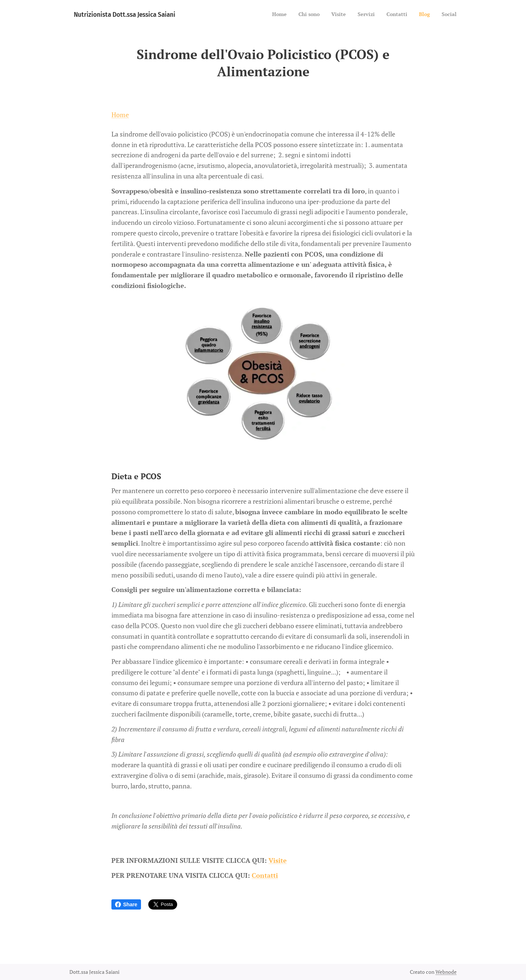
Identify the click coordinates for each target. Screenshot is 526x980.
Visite (278, 860)
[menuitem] (388, 15)
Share (126, 904)
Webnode (446, 972)
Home (120, 115)
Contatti (265, 875)
